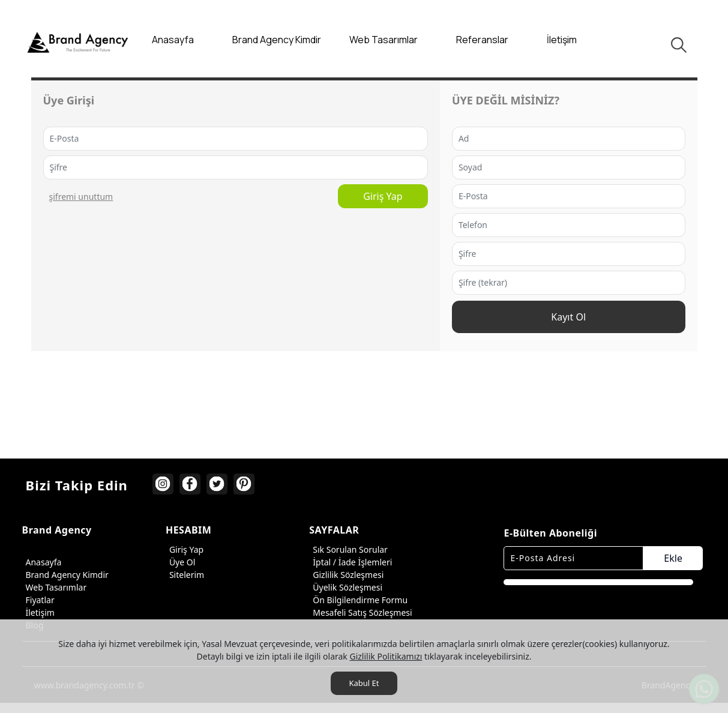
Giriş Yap (307, 200)
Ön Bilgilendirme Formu (358, 602)
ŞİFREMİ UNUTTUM (81, 200)
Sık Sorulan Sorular (348, 552)
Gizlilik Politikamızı (386, 656)
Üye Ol (180, 564)
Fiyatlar (38, 602)
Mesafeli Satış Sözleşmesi (360, 615)
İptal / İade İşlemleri (350, 564)
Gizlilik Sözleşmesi (346, 577)
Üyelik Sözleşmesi (346, 590)
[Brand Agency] (78, 42)
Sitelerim (185, 577)
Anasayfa (42, 564)
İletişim (38, 615)
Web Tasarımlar (55, 590)
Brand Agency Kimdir (65, 577)
